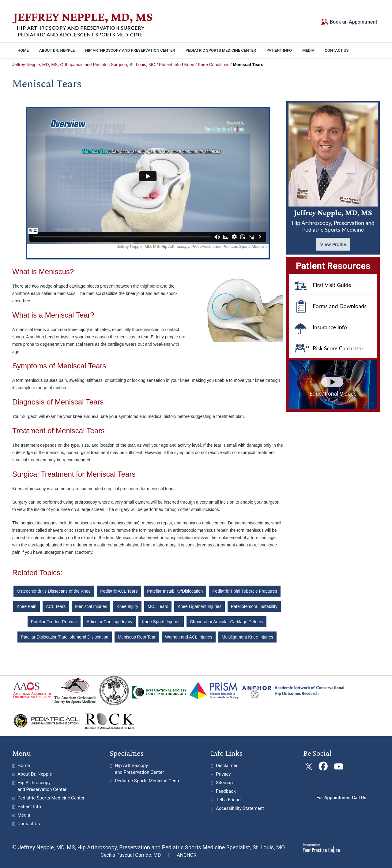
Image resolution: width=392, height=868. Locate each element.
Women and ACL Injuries (189, 637)
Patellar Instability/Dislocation (175, 591)
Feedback (226, 791)
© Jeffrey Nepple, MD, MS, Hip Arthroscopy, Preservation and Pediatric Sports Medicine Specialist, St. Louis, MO (149, 847)
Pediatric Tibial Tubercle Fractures (245, 591)
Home (24, 766)
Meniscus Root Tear (137, 637)
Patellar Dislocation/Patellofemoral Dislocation (65, 637)
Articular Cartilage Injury (109, 622)
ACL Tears (56, 606)
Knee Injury (127, 606)
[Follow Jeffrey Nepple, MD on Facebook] (323, 767)
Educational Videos (333, 394)
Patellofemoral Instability (254, 606)
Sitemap (224, 783)
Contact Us (29, 824)
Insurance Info (330, 327)
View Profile (333, 244)
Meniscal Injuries (91, 606)
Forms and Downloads (340, 306)
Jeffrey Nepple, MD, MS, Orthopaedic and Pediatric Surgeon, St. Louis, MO (84, 65)
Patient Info (170, 65)
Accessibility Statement (240, 808)
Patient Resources (333, 265)
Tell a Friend (228, 800)
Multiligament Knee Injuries (247, 637)
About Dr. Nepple (35, 774)
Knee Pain (26, 606)
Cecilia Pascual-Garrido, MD (131, 855)
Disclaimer (227, 766)
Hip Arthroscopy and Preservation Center (42, 786)
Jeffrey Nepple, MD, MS (333, 220)
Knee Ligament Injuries (200, 606)
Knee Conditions (214, 65)
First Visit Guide (332, 285)
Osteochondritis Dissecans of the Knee (54, 591)
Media (24, 815)
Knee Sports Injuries (161, 622)
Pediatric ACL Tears (119, 591)
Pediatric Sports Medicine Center (51, 798)
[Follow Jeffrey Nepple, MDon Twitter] (309, 767)
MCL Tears (158, 606)
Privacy (223, 774)
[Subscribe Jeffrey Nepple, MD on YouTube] (338, 767)
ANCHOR (187, 855)
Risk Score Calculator (338, 348)
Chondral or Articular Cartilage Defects (226, 622)
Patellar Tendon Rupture (54, 622)
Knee (189, 65)
